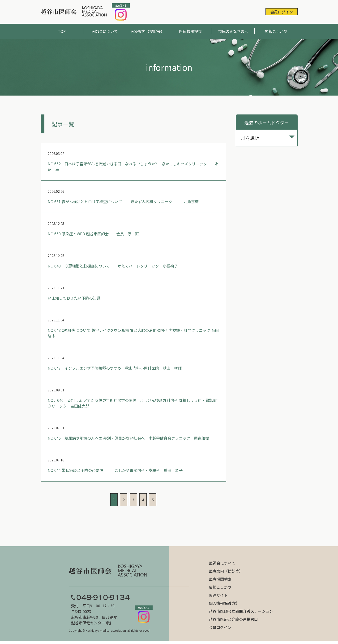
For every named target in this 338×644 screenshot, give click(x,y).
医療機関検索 (190, 31)
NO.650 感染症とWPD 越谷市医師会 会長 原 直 (93, 234)
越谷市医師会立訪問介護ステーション (241, 611)
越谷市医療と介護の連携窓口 (233, 619)
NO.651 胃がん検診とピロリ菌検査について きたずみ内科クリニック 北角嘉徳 (123, 202)
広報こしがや (276, 31)
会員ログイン (282, 12)
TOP (62, 31)
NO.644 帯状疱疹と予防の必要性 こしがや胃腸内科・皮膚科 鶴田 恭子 (115, 470)
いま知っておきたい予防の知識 (74, 298)
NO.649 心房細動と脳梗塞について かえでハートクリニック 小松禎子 (113, 266)
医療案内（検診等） (147, 31)
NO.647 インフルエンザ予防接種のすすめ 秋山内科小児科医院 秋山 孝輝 (115, 368)
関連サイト (218, 595)
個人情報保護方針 (224, 603)
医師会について (105, 31)
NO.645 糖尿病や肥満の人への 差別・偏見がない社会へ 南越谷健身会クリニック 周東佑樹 (128, 438)
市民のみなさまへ (233, 31)
